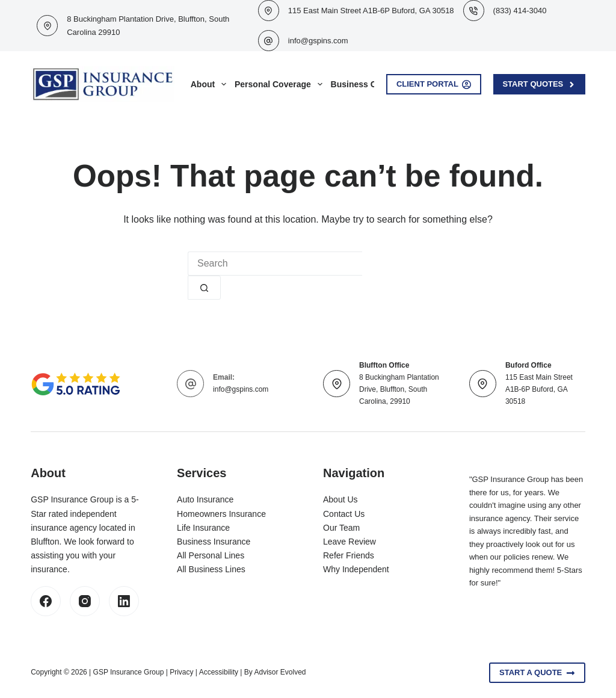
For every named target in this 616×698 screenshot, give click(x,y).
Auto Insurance (205, 499)
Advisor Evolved (280, 672)
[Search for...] (275, 264)
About (211, 84)
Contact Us (344, 514)
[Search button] (204, 288)
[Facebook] (46, 601)
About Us (340, 499)
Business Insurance (214, 542)
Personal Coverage (281, 84)
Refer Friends (349, 555)
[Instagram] (85, 601)
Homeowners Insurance (221, 514)
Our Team (341, 528)
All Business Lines (211, 569)
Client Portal (434, 84)
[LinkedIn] (124, 601)
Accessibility (219, 672)
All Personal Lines (211, 555)
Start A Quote (537, 673)
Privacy (181, 672)
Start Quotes (539, 84)
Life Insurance (203, 528)
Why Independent (356, 569)
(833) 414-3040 (520, 11)
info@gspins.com (318, 41)
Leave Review (350, 542)
